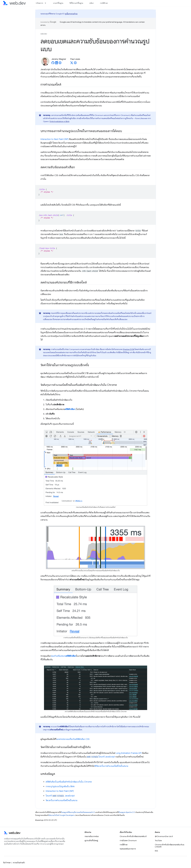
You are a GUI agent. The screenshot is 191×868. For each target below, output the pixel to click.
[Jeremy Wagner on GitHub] (53, 64)
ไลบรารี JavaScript (101, 757)
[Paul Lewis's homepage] (75, 64)
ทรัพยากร (39, 3)
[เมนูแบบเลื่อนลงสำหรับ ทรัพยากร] (47, 3)
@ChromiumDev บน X (164, 836)
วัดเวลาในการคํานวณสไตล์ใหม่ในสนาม (62, 800)
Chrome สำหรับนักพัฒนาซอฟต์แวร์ (133, 836)
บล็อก (92, 3)
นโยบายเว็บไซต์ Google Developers (62, 815)
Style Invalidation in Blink (60, 121)
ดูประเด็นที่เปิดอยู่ (91, 840)
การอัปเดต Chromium (128, 840)
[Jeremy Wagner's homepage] (60, 64)
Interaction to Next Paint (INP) (55, 139)
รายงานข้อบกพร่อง (92, 836)
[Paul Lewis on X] (72, 64)
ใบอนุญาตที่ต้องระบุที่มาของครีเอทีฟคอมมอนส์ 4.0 (78, 812)
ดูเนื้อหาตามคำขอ (71, 14)
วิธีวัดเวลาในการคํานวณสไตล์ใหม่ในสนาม (111, 766)
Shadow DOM (129, 349)
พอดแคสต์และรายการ (128, 849)
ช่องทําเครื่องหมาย (64, 656)
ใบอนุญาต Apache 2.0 (127, 812)
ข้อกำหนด (7, 863)
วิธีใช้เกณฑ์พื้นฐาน (76, 3)
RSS (156, 851)
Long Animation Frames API (129, 753)
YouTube (158, 840)
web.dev (44, 34)
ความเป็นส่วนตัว (19, 863)
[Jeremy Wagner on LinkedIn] (56, 64)
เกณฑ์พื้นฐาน (58, 3)
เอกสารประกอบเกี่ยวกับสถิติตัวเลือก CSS (73, 739)
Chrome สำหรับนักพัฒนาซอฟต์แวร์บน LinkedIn (170, 846)
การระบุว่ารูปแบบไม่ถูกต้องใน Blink (60, 786)
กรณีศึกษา (104, 3)
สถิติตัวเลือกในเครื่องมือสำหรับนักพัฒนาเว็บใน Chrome (69, 782)
